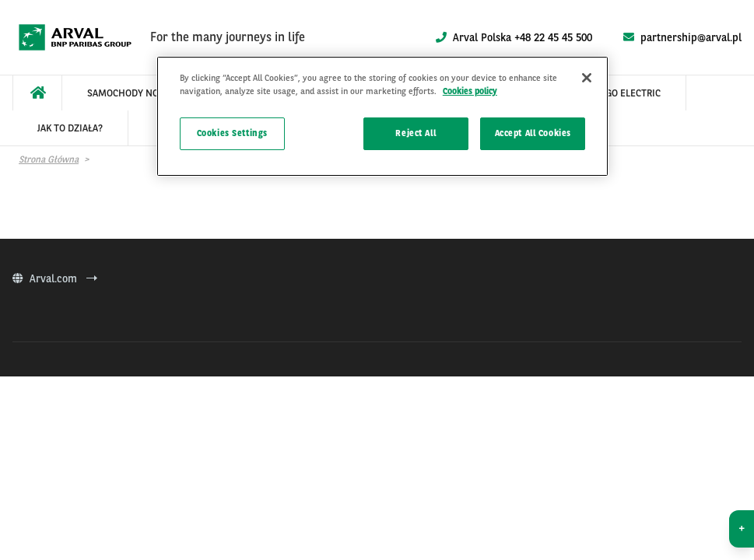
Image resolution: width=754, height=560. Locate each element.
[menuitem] (37, 93)
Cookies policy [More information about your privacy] (470, 91)
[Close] (587, 78)
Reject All (416, 133)
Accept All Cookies (533, 133)
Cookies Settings (232, 133)
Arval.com (55, 278)
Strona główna (49, 159)
